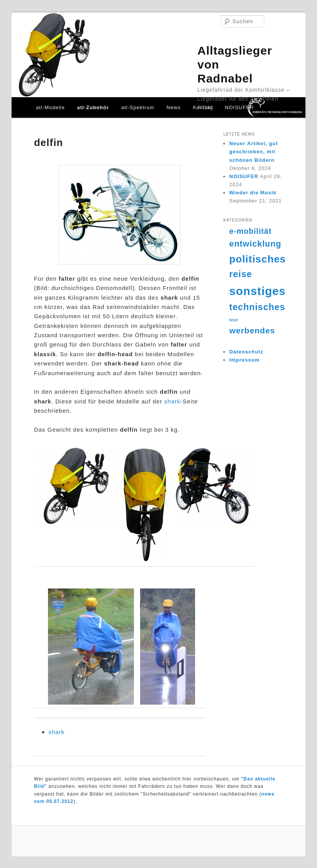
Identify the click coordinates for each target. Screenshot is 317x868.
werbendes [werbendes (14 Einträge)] (252, 330)
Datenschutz (246, 352)
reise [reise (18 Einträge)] (241, 274)
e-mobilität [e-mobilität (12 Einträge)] (250, 231)
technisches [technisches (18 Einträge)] (257, 307)
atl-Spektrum (138, 107)
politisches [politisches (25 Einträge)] (257, 259)
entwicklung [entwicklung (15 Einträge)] (255, 244)
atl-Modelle (51, 107)
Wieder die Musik (253, 193)
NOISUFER (239, 107)
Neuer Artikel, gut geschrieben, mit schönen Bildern (254, 152)
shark (172, 401)
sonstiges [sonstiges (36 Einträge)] (257, 291)
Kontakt (203, 107)
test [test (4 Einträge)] (234, 320)
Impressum (244, 360)
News (174, 107)
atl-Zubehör (93, 107)
